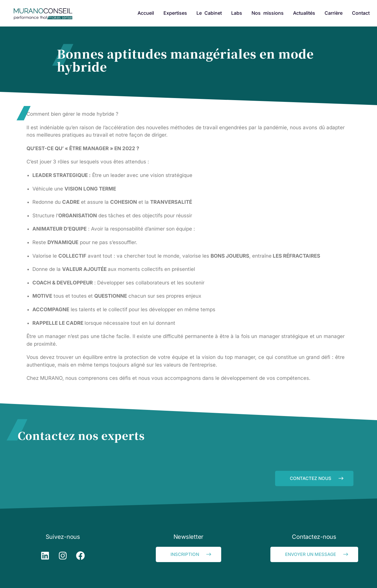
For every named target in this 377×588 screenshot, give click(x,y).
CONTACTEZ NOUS (317, 478)
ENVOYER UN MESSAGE (317, 554)
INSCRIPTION (191, 554)
